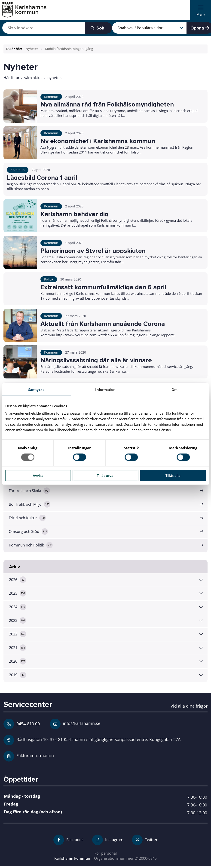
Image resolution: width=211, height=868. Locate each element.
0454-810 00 (28, 725)
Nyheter (32, 49)
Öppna (195, 28)
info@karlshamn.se (75, 725)
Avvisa (38, 475)
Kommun (51, 97)
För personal (106, 855)
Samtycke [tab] (36, 390)
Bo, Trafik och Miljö (30, 506)
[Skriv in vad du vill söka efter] (39, 28)
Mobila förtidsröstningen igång (69, 49)
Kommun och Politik (31, 546)
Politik (49, 280)
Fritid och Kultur (28, 519)
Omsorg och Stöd (29, 533)
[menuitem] (201, 10)
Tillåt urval (106, 475)
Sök (89, 28)
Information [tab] (105, 390)
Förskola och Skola (30, 492)
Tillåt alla (173, 475)
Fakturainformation (35, 757)
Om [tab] (174, 390)
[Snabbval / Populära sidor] (145, 28)
